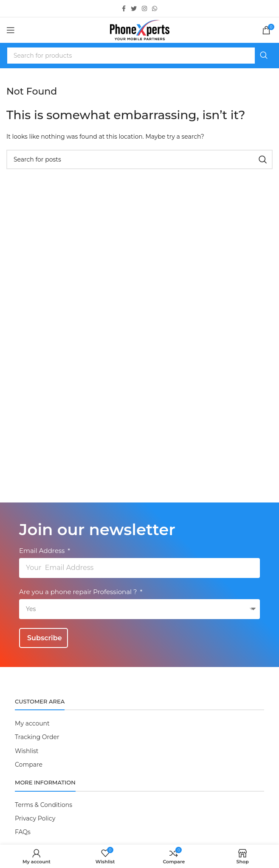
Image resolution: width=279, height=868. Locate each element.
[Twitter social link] (134, 8)
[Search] (139, 56)
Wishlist (27, 751)
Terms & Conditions (44, 805)
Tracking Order (37, 737)
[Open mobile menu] (11, 30)
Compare (29, 765)
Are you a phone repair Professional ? (79, 592)
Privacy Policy (35, 818)
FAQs (23, 832)
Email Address (43, 551)
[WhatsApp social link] (155, 8)
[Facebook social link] (124, 8)
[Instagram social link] (144, 8)
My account (32, 723)
